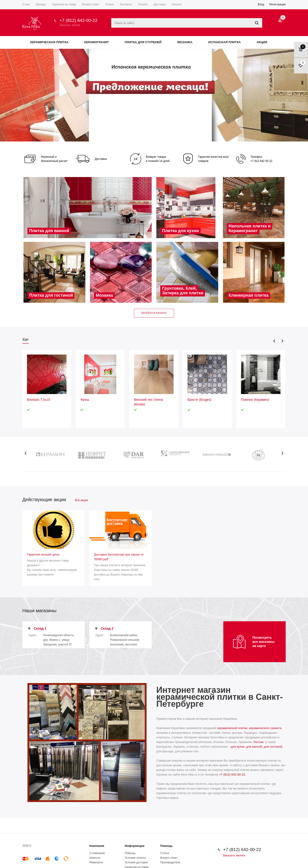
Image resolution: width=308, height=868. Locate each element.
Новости (95, 858)
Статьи (165, 853)
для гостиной (273, 747)
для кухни (238, 747)
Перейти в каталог (154, 313)
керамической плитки (232, 728)
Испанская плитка (224, 42)
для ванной (254, 747)
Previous (274, 341)
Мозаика (185, 42)
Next (282, 341)
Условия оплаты (135, 858)
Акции (262, 42)
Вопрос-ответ (169, 858)
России (259, 742)
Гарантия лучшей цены (43, 554)
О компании (97, 853)
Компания (97, 846)
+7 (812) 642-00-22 (79, 20)
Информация (134, 846)
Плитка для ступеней (143, 42)
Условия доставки (136, 862)
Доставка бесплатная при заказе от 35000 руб (119, 557)
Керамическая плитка (49, 42)
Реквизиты (96, 862)
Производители (170, 862)
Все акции (81, 500)
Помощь (166, 846)
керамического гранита (265, 728)
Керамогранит (96, 42)
